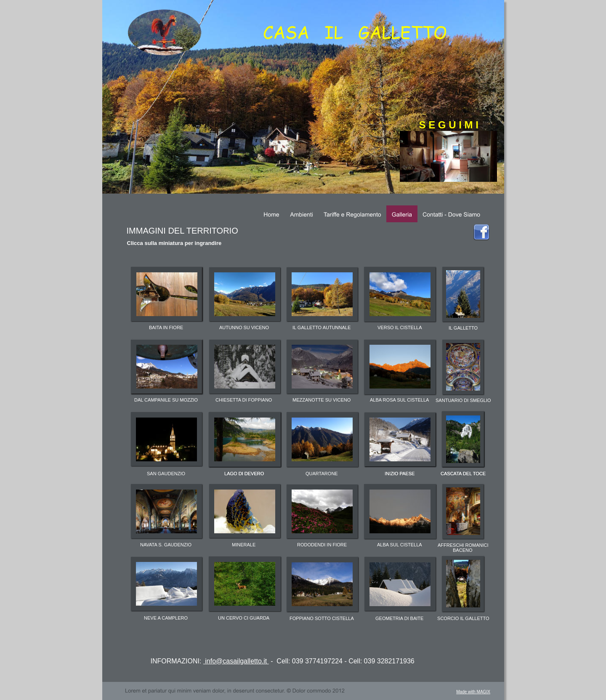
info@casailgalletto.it (236, 661)
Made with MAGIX (473, 692)
